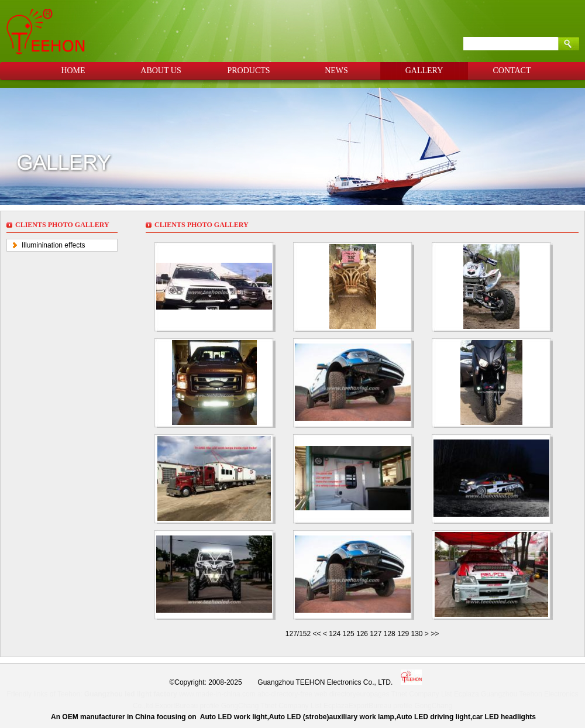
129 (403, 634)
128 (390, 634)
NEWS (336, 71)
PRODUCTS (248, 71)
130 (417, 634)
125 (349, 634)
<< (318, 634)
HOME (73, 71)
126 (362, 634)
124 (335, 634)
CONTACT (512, 71)
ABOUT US (161, 71)
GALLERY (424, 71)
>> (435, 634)
